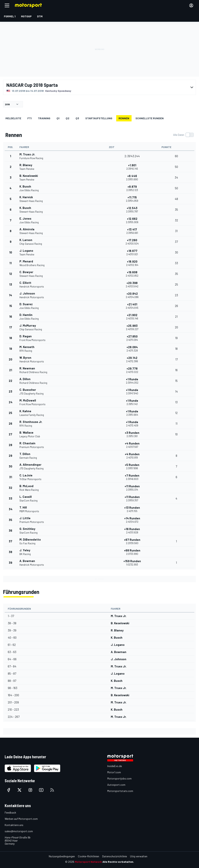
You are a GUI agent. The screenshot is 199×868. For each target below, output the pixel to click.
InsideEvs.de (115, 766)
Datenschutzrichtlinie (115, 856)
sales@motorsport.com (19, 831)
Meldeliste (13, 118)
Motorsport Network (88, 862)
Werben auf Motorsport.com (21, 819)
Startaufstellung (99, 118)
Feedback (10, 812)
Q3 (77, 118)
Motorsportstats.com (120, 791)
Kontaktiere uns (14, 825)
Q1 (58, 118)
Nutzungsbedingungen (62, 856)
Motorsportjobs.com (119, 778)
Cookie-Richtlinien (89, 856)
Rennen (124, 118)
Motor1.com (114, 772)
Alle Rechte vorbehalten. (118, 862)
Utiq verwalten (139, 856)
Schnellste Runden (150, 118)
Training (44, 118)
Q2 (68, 118)
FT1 (30, 118)
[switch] (183, 135)
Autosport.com (116, 785)
